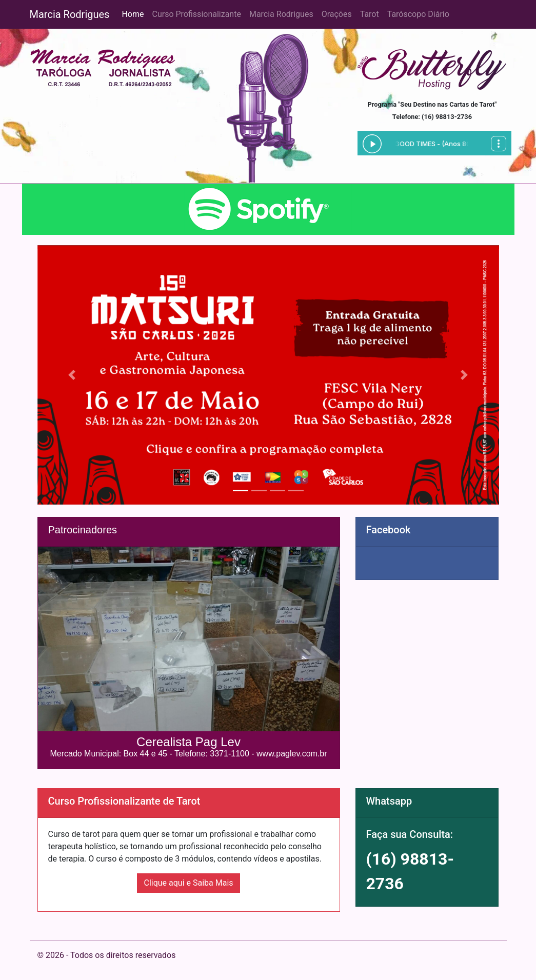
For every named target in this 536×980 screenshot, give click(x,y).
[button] (72, 375)
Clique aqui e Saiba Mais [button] (188, 883)
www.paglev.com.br (292, 754)
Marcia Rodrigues (70, 14)
